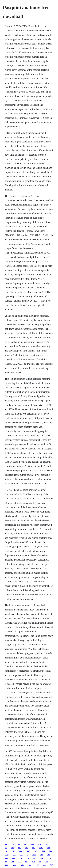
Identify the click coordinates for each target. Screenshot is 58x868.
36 (19, 844)
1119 (7, 855)
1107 (37, 865)
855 (44, 865)
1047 (42, 858)
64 (25, 844)
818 (33, 862)
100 (29, 865)
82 (6, 862)
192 (48, 855)
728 (20, 858)
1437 (28, 851)
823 (39, 844)
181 (6, 851)
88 (6, 844)
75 (6, 848)
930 (6, 858)
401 (19, 848)
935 (26, 848)
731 (46, 844)
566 (19, 862)
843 (50, 851)
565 (43, 851)
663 (13, 858)
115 (12, 844)
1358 (22, 865)
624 (12, 848)
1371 (36, 851)
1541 (41, 848)
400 (41, 855)
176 (27, 858)
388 (20, 851)
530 (12, 862)
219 (49, 858)
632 (46, 862)
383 (6, 865)
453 (14, 855)
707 (51, 865)
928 (48, 848)
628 (21, 855)
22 (40, 862)
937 (34, 858)
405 (26, 862)
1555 (32, 844)
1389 (34, 855)
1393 (14, 865)
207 (13, 851)
